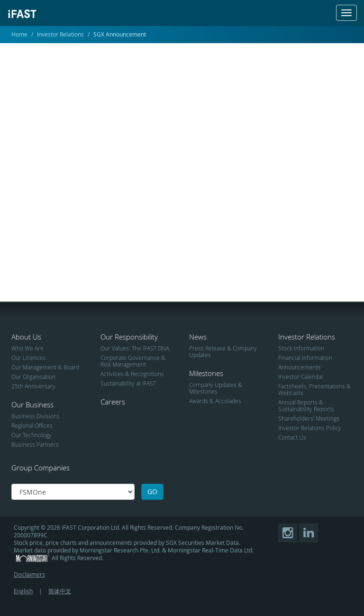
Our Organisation (33, 377)
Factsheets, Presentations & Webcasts (314, 389)
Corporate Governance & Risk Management (133, 361)
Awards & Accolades (215, 401)
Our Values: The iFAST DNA (135, 348)
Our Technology (32, 435)
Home (19, 34)
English (23, 591)
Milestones (206, 373)
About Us (26, 337)
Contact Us (292, 437)
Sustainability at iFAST (128, 383)
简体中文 (60, 591)
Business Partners (35, 444)
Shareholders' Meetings (309, 418)
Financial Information (305, 358)
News (198, 337)
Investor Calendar (301, 377)
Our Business (32, 405)
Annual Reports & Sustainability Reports (306, 405)
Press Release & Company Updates (223, 351)
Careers (113, 402)
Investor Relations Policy (310, 428)
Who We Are (27, 348)
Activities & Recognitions (132, 374)
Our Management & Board (45, 367)
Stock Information (301, 348)
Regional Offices (32, 425)
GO (152, 492)
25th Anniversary (33, 386)
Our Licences (28, 358)
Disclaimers (29, 574)
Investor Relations (60, 34)
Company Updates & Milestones (216, 388)
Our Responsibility (129, 337)
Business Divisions (36, 416)
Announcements (300, 367)
